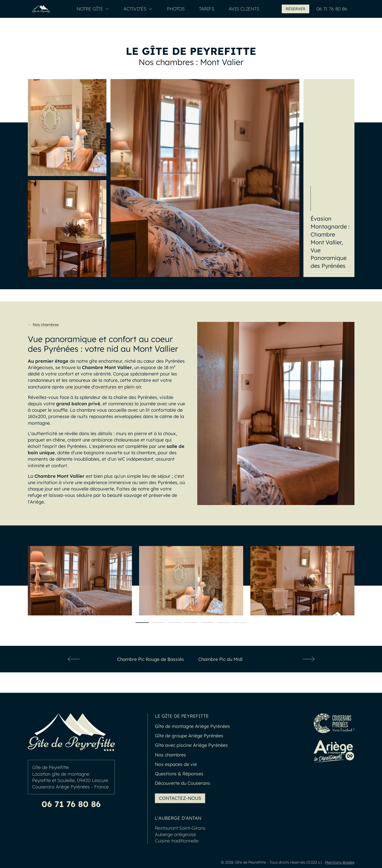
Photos (176, 9)
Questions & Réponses (179, 784)
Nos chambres (166, 62)
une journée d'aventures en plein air (103, 387)
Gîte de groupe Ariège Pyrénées (189, 746)
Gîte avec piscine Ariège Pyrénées (191, 756)
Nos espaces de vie (176, 775)
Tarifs (207, 9)
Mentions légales (340, 862)
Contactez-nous (180, 809)
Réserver (295, 9)
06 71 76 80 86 (332, 9)
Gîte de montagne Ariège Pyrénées (192, 737)
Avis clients (244, 9)
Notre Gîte (93, 9)
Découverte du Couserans (183, 794)
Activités (138, 9)
